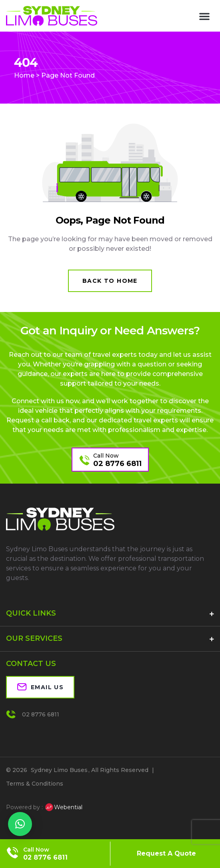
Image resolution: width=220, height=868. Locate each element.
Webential (63, 807)
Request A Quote (166, 853)
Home (24, 75)
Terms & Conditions (35, 784)
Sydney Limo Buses (59, 770)
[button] (204, 16)
